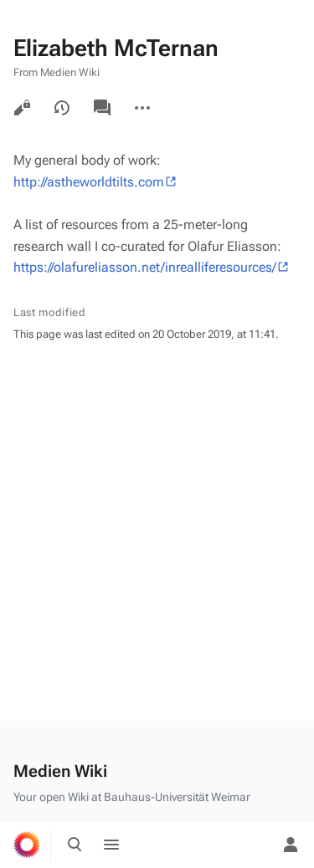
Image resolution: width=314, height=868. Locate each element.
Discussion (102, 108)
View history (62, 108)
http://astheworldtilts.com (89, 182)
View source (22, 108)
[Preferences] (254, 845)
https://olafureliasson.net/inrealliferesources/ (145, 267)
